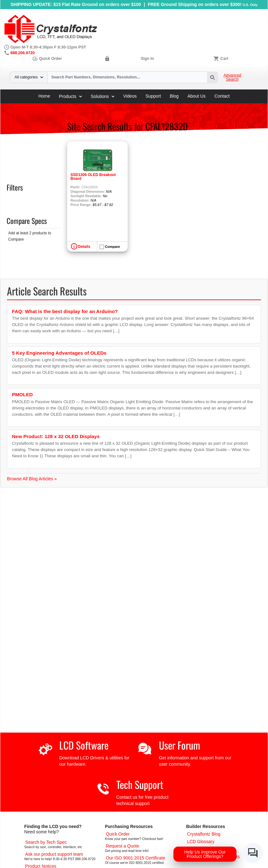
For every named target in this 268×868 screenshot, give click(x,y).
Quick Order (47, 59)
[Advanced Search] (46, 842)
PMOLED (22, 394)
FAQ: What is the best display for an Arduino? (65, 311)
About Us (197, 96)
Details (84, 247)
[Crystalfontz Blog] (204, 834)
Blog (174, 96)
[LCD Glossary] (201, 842)
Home (44, 96)
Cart (224, 59)
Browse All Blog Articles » (32, 479)
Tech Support (140, 784)
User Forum (180, 745)
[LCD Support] (54, 854)
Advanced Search (232, 77)
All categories (29, 77)
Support (153, 96)
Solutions (103, 96)
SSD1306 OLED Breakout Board (93, 177)
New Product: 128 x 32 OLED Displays (56, 436)
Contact (222, 96)
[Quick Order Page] (118, 834)
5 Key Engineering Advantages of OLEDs (59, 353)
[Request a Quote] (123, 846)
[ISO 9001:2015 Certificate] (136, 858)
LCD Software (84, 745)
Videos (130, 96)
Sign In (147, 59)
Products (70, 96)
